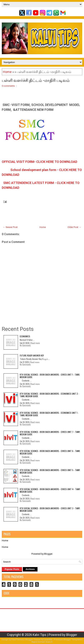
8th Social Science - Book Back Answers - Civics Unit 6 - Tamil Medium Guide (50, 452)
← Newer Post (10, 227)
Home (7, 72)
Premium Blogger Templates (68, 640)
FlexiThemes (18, 640)
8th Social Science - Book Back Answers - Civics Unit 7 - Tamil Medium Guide (50, 433)
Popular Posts (12, 569)
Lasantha (48, 640)
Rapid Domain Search (42, 642)
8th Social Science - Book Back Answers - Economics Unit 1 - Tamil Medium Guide (49, 414)
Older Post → (74, 227)
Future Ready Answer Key (32, 355)
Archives (30, 569)
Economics (25, 336)
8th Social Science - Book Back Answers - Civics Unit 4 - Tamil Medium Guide (50, 490)
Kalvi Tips (39, 635)
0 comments (8, 86)
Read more (35, 343)
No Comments (25, 345)
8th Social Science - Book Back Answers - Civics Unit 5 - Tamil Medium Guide (50, 471)
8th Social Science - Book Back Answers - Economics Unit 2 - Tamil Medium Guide (49, 395)
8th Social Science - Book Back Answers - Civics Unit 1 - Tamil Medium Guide (50, 376)
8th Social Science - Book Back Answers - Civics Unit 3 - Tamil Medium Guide (50, 509)
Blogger (48, 554)
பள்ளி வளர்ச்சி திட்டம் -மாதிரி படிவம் (36, 80)
